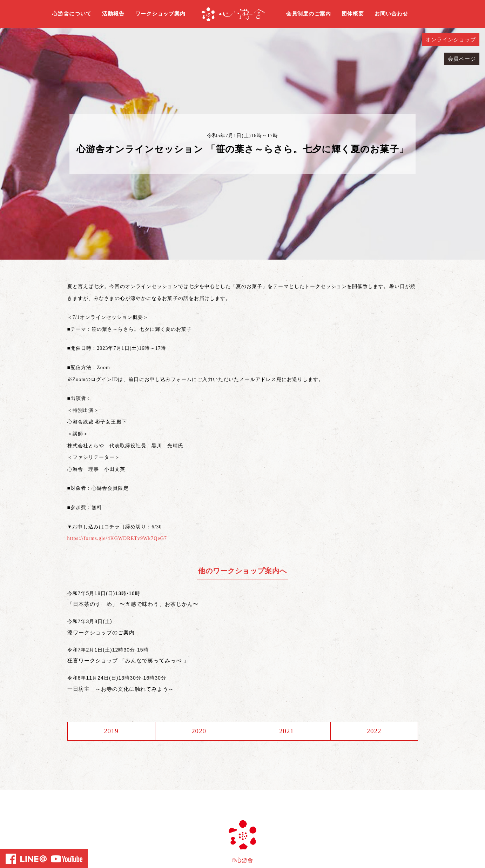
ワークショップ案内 (160, 14)
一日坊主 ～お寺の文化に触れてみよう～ (121, 689)
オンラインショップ (451, 40)
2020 (199, 731)
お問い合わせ (391, 14)
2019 (111, 731)
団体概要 (353, 14)
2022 (374, 731)
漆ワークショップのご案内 (101, 632)
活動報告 (113, 14)
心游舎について (72, 14)
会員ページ (462, 59)
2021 (287, 731)
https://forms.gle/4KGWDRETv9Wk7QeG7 (117, 538)
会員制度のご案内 (309, 14)
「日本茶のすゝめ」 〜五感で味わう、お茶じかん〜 (133, 604)
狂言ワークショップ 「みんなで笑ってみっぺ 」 (128, 660)
